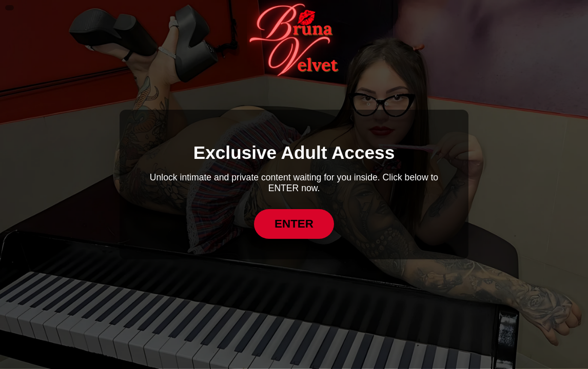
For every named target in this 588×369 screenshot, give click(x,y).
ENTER (294, 224)
